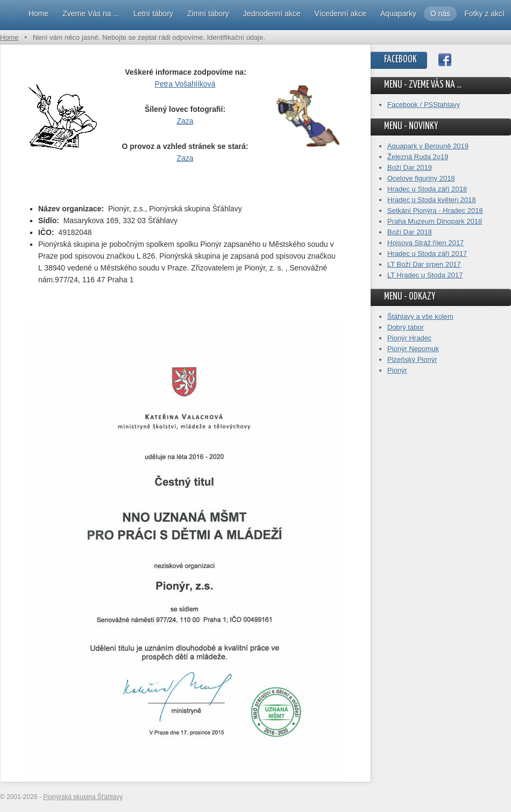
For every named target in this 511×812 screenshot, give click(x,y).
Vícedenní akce (341, 13)
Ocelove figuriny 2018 (421, 178)
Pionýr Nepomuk (413, 349)
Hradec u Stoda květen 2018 (432, 200)
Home (38, 13)
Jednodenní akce (272, 13)
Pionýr (397, 370)
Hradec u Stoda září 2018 (427, 189)
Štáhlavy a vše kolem (420, 316)
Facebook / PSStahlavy (424, 105)
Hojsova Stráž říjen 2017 (425, 243)
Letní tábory (153, 13)
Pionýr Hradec (409, 338)
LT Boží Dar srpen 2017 (424, 264)
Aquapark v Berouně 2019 (428, 146)
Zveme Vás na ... (91, 13)
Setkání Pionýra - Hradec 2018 (435, 211)
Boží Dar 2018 (410, 232)
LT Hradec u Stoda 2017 (425, 275)
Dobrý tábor (406, 327)
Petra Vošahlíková (185, 84)
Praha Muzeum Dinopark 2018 (435, 221)
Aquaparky (398, 13)
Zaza (185, 121)
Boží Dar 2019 (410, 168)
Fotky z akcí (484, 13)
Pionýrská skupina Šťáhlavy (83, 797)
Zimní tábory (208, 13)
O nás (440, 13)
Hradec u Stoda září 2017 (427, 254)
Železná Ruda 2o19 (418, 157)
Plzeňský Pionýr (412, 359)
